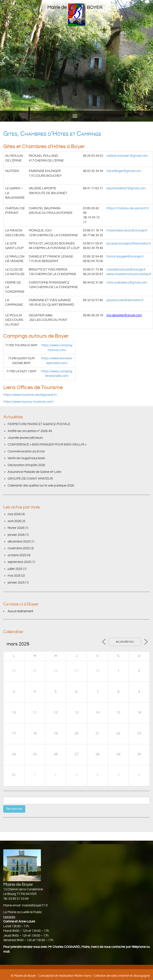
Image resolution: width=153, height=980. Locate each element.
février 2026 (16, 528)
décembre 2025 (19, 542)
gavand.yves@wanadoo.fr (125, 300)
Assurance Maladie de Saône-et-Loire (34, 472)
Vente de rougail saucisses (26, 458)
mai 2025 (14, 576)
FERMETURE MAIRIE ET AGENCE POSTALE (39, 424)
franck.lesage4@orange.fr (125, 257)
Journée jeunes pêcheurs (25, 438)
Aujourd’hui (125, 642)
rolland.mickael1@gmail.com (127, 156)
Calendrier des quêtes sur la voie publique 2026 (41, 486)
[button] (3, 61)
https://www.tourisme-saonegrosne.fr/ (30, 395)
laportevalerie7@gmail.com (126, 188)
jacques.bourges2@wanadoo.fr (129, 243)
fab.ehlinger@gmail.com (124, 171)
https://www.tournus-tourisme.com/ (29, 402)
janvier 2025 (16, 583)
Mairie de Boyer (25, 976)
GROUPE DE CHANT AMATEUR (30, 479)
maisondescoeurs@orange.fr (127, 230)
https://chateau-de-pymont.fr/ (128, 208)
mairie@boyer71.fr (35, 905)
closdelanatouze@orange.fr (126, 270)
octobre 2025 (17, 555)
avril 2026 (14, 521)
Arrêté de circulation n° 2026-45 (30, 431)
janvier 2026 (16, 535)
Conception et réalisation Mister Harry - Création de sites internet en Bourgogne (94, 976)
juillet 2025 (15, 569)
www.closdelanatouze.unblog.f (128, 274)
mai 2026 (14, 514)
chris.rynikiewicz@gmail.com (127, 283)
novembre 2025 (19, 548)
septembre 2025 (19, 562)
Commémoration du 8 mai (26, 451)
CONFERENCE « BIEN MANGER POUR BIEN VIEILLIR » (47, 445)
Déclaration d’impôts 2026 (26, 465)
